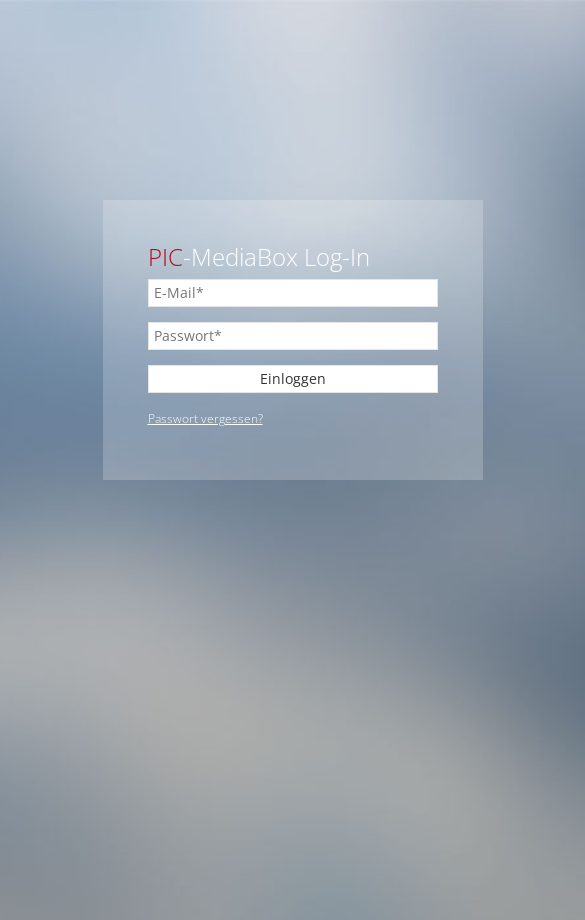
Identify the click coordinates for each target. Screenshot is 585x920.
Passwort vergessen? (205, 418)
